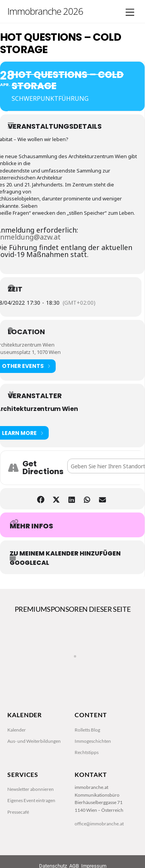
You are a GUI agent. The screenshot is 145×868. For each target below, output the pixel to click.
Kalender (17, 730)
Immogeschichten (93, 741)
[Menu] (130, 13)
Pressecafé (18, 812)
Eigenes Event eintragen (31, 800)
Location (26, 332)
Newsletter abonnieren (31, 789)
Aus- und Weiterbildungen (34, 741)
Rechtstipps (87, 752)
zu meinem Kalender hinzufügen (65, 554)
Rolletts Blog (87, 730)
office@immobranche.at (99, 824)
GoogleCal (29, 563)
